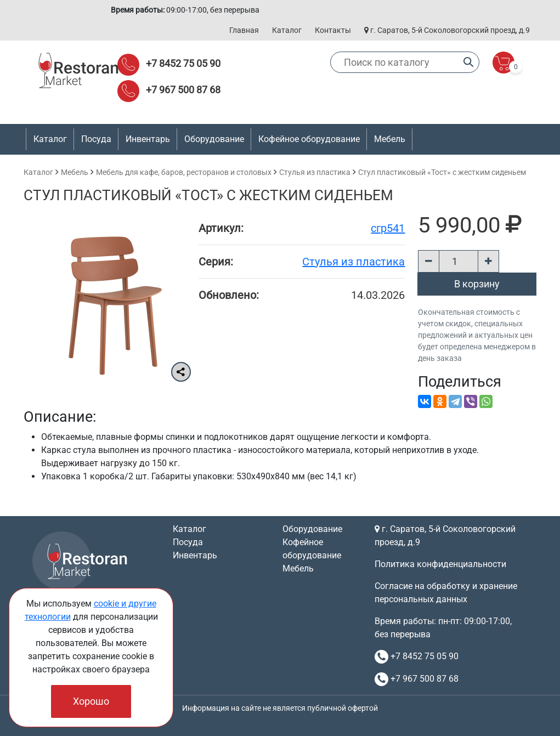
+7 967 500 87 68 (183, 90)
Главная (244, 30)
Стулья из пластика (315, 172)
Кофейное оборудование (309, 139)
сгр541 (388, 228)
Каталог (287, 30)
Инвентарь (195, 555)
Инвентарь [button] (148, 139)
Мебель (75, 172)
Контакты (333, 30)
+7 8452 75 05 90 (183, 63)
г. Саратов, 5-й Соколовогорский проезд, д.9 (447, 30)
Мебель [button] (390, 139)
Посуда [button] (96, 139)
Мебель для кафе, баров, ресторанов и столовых (184, 172)
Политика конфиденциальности (440, 564)
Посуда (188, 542)
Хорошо (91, 701)
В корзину (477, 284)
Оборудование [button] (214, 139)
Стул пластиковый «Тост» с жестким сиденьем (442, 172)
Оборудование (312, 529)
